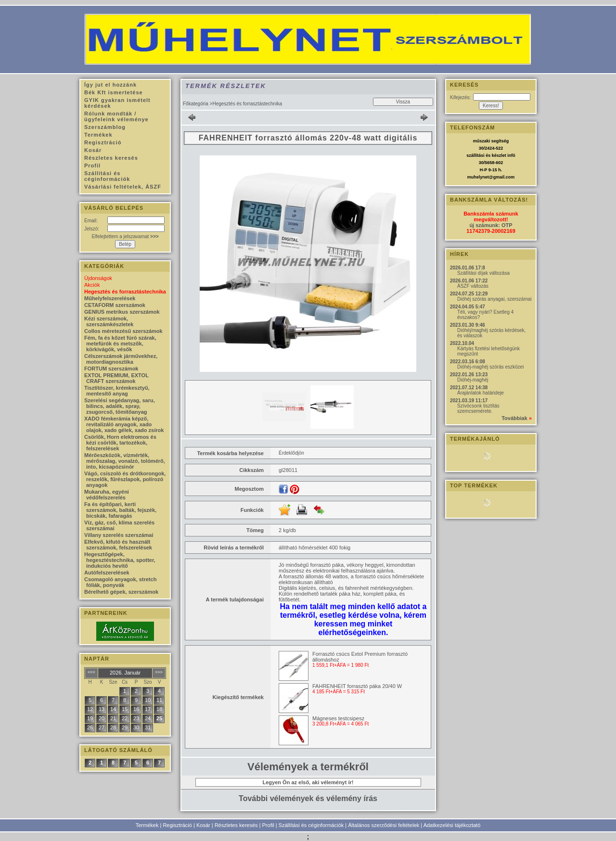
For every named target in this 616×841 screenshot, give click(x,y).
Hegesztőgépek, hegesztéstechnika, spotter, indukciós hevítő (120, 560)
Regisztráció (177, 825)
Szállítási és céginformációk (311, 825)
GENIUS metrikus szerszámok (122, 312)
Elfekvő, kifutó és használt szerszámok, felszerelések (118, 545)
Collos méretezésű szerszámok (123, 331)
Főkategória (196, 104)
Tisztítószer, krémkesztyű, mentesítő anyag (117, 391)
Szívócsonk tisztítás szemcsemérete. (478, 408)
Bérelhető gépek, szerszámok (121, 592)
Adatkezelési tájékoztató (452, 825)
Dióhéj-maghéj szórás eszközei (490, 367)
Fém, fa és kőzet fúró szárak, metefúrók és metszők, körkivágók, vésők (120, 344)
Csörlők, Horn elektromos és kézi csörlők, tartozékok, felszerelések (120, 443)
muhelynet (478, 177)
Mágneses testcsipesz (338, 718)
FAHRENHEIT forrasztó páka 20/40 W (357, 686)
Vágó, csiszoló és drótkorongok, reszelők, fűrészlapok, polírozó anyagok (125, 479)
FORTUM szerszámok (111, 369)
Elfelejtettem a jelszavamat (125, 236)
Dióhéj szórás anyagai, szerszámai (494, 299)
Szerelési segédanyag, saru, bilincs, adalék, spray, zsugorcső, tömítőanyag (120, 406)
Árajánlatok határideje (481, 393)
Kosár (203, 825)
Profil (268, 825)
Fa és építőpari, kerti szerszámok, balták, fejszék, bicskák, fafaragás (120, 510)
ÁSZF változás (473, 286)
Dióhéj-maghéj (473, 380)
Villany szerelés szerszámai (119, 535)
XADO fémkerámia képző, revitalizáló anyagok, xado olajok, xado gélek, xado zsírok (124, 424)
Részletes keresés (236, 825)
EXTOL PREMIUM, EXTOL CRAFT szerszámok (116, 378)
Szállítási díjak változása (483, 273)
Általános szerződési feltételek (384, 825)
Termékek (147, 825)
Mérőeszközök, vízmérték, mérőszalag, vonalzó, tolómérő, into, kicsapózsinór (125, 461)
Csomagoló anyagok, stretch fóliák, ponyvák (120, 582)
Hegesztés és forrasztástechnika (125, 292)
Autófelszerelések (107, 573)
